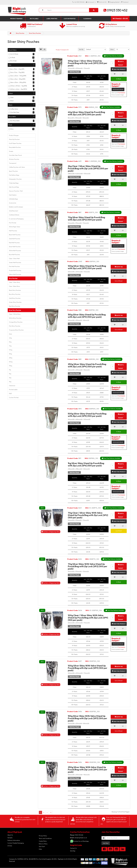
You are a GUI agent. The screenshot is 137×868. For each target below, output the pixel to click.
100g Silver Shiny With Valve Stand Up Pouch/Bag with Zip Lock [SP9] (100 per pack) (88, 668)
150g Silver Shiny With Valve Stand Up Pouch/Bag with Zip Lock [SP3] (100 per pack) (87, 718)
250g (11, 358)
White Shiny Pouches (15, 318)
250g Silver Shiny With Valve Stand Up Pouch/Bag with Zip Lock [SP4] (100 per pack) (88, 770)
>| (51, 812)
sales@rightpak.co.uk (79, 838)
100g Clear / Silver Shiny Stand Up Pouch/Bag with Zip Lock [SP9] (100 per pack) (88, 63)
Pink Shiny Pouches (15, 326)
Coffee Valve (14, 109)
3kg (10, 382)
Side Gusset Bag (14, 187)
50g (10, 342)
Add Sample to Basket (118, 89)
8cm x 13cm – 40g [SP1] (17, 69)
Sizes (10, 334)
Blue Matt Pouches (14, 255)
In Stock (13, 57)
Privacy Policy (43, 836)
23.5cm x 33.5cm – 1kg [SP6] (19, 86)
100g (11, 350)
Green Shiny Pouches (15, 302)
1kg (10, 370)
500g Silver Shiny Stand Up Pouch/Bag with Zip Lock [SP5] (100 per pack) (87, 415)
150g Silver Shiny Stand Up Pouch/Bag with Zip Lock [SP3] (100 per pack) (87, 316)
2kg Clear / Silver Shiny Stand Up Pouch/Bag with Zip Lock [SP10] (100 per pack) (88, 168)
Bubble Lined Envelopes (16, 207)
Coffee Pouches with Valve (17, 167)
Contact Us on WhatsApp (81, 841)
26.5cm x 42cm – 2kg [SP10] (19, 89)
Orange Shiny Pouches (16, 322)
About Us (10, 835)
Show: (112, 49)
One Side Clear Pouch (15, 155)
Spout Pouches (13, 171)
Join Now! (106, 843)
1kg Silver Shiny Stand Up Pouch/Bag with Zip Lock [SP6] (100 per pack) (86, 464)
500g (11, 362)
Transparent (13, 163)
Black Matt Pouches (15, 235)
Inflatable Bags (13, 199)
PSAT (10, 394)
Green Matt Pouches (15, 262)
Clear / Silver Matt (14, 259)
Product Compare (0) (62, 50)
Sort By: (81, 49)
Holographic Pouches (15, 179)
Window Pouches (14, 159)
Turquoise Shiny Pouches (16, 330)
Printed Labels (13, 390)
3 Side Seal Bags (14, 183)
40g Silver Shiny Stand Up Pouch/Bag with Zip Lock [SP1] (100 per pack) (86, 113)
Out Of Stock (14, 54)
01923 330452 (77, 835)
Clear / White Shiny (15, 314)
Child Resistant (14, 211)
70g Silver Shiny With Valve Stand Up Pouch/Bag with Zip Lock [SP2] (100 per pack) (88, 566)
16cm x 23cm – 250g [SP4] (18, 82)
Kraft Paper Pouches (15, 143)
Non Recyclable (15, 121)
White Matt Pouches (15, 251)
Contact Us (73, 848)
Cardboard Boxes (14, 215)
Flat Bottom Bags (14, 175)
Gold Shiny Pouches (15, 298)
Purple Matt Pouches (15, 270)
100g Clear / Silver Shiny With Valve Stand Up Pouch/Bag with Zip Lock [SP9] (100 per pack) (88, 618)
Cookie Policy (43, 841)
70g (10, 346)
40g (10, 338)
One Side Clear (15, 112)
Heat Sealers (13, 195)
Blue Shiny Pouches (15, 294)
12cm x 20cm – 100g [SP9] (18, 76)
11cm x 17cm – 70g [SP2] (17, 72)
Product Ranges (16, 19)
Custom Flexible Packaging (16, 843)
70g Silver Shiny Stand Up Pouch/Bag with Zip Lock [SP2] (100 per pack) (86, 218)
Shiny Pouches (20, 33)
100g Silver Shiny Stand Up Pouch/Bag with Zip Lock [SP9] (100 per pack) (87, 267)
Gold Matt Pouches (15, 239)
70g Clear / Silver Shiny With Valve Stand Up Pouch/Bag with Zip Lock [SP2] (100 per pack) (88, 515)
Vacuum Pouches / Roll (16, 191)
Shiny (12, 129)
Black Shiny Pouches (15, 290)
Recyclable (34, 19)
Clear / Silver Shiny (15, 282)
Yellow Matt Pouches (15, 274)
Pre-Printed (13, 223)
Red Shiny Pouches (15, 306)
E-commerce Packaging (16, 219)
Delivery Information (14, 840)
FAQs (40, 849)
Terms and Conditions (45, 838)
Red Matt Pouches (14, 243)
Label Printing (52, 19)
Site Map (73, 851)
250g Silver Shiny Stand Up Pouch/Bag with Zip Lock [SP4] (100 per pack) (87, 365)
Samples (10, 838)
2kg (10, 378)
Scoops (11, 151)
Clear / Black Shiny (14, 286)
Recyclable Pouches (15, 147)
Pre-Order (14, 61)
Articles (10, 846)
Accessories (13, 203)
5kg (10, 374)
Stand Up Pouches (14, 139)
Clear (12, 97)
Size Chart (42, 846)
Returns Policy (43, 844)
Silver (12, 101)
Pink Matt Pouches (14, 266)
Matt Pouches (13, 231)
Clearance (87, 19)
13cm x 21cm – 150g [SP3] (18, 79)
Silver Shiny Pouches (35, 33)
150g (10, 354)
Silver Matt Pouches (15, 247)
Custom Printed (70, 19)
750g (11, 366)
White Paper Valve (15, 227)
